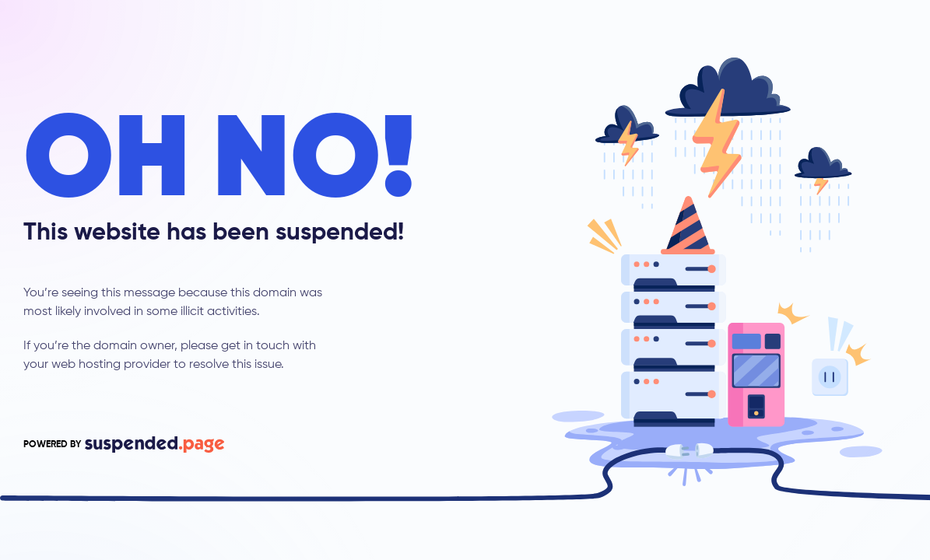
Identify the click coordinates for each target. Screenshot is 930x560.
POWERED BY (124, 444)
